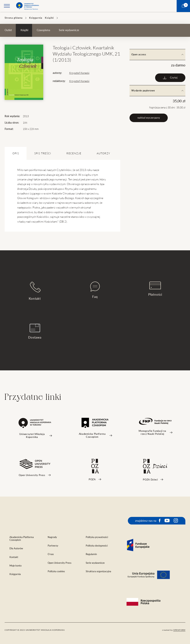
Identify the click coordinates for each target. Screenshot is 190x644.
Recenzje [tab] (74, 153)
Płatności (155, 289)
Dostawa (35, 331)
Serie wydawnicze (69, 30)
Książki (49, 18)
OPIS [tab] (16, 153)
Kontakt (35, 291)
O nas (51, 554)
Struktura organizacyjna (98, 571)
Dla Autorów (16, 548)
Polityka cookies (56, 571)
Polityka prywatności (97, 537)
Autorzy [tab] (103, 153)
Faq (95, 290)
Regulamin (91, 554)
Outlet (8, 30)
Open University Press (60, 563)
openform (179, 630)
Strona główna (14, 18)
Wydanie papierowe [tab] (157, 91)
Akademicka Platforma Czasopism (22, 539)
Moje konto (15, 566)
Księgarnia (36, 18)
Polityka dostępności (97, 546)
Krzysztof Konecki (79, 73)
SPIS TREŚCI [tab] (43, 153)
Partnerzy (53, 546)
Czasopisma (43, 30)
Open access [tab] (157, 54)
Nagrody (52, 537)
